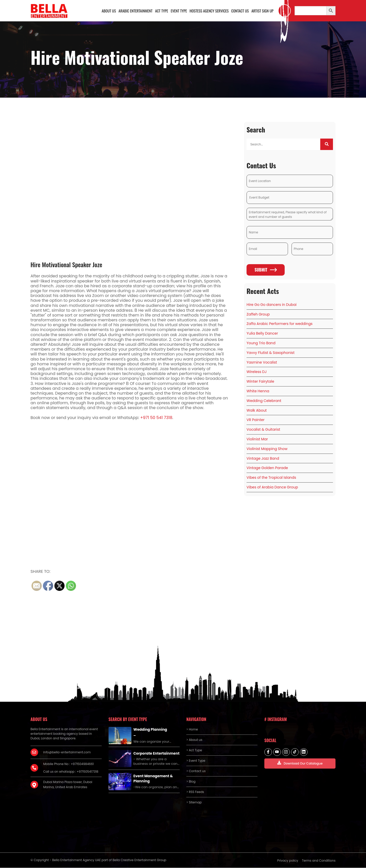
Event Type (179, 11)
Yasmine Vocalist (262, 362)
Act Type (162, 11)
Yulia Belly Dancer (262, 334)
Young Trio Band (261, 343)
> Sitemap (194, 803)
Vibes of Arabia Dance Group (272, 487)
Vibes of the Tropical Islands (271, 478)
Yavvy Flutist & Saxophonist (271, 353)
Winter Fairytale (260, 382)
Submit (265, 270)
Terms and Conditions (319, 861)
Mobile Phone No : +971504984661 (68, 764)
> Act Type (194, 750)
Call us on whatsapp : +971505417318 (71, 772)
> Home (192, 730)
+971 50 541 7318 (156, 418)
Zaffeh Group (258, 314)
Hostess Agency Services (209, 11)
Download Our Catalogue (300, 763)
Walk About (257, 410)
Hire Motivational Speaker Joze (66, 265)
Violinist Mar (257, 439)
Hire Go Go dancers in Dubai (272, 305)
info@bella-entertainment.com (67, 752)
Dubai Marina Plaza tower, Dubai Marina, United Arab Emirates (68, 785)
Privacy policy (288, 861)
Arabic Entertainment (135, 11)
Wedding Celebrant (264, 401)
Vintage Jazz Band (263, 458)
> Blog (191, 782)
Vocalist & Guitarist (263, 430)
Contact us (240, 11)
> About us (194, 740)
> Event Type (196, 761)
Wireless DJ (257, 372)
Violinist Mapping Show (267, 449)
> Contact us (196, 771)
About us (109, 11)
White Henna (258, 391)
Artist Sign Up (262, 11)
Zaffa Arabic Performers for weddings (280, 324)
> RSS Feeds (195, 792)
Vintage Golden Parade (267, 468)
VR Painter (256, 420)
